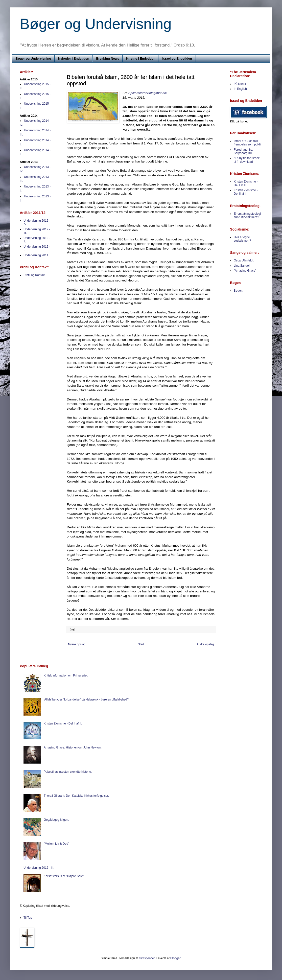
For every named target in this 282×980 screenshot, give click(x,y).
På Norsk (240, 84)
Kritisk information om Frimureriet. (66, 676)
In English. (241, 89)
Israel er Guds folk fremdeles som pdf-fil (247, 143)
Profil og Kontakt (34, 275)
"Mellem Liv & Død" (57, 844)
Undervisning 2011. (36, 255)
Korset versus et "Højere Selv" (64, 876)
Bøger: (238, 291)
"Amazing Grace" (245, 271)
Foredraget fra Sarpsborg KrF (243, 151)
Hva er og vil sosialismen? (242, 239)
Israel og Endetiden (177, 58)
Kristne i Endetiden (141, 58)
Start (141, 644)
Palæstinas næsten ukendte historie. (68, 772)
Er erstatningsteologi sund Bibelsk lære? (247, 215)
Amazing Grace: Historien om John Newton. (73, 747)
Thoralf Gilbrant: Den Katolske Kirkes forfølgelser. (76, 796)
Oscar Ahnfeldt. (244, 260)
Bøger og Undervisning (96, 24)
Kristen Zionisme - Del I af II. (246, 183)
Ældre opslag (205, 644)
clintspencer (147, 958)
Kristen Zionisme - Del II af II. (246, 192)
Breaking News (107, 58)
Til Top (28, 918)
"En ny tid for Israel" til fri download (247, 160)
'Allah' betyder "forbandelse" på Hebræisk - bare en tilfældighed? (86, 700)
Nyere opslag (77, 644)
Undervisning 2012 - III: (39, 868)
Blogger (176, 958)
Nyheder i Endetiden (74, 58)
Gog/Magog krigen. (56, 820)
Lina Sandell (242, 266)
